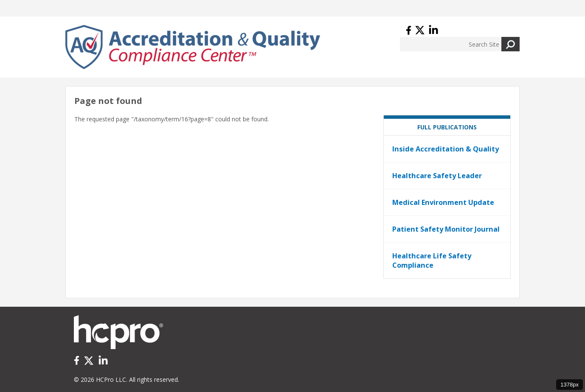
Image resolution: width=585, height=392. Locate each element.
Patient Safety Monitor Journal (446, 229)
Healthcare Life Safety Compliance (432, 260)
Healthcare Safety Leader (437, 176)
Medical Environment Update (443, 202)
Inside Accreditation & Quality (446, 149)
